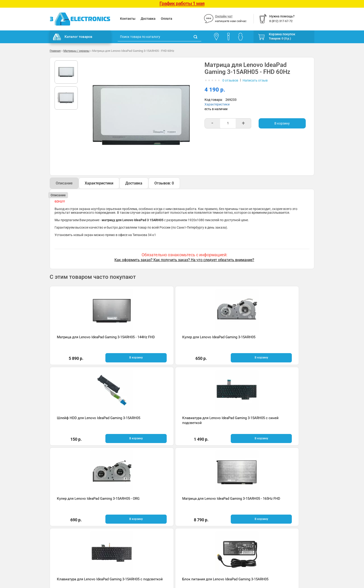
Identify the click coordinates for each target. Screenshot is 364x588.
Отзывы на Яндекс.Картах (274, 515)
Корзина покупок (282, 34)
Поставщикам (61, 528)
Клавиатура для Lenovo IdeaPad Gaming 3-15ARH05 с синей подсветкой (279, 342)
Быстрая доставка (80, 469)
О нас (54, 507)
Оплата (167, 19)
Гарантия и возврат (65, 514)
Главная (55, 51)
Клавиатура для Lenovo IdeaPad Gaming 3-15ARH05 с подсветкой (213, 422)
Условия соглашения (66, 521)
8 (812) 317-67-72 (198, 520)
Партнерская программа (69, 535)
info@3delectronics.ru (228, 520)
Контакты (128, 19)
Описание (64, 183)
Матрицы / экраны (76, 51)
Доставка (148, 19)
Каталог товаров (73, 37)
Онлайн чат (224, 16)
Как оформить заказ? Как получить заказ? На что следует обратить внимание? (184, 260)
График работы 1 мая (182, 3)
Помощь (124, 514)
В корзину (282, 123)
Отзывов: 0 (164, 183)
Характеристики (217, 104)
